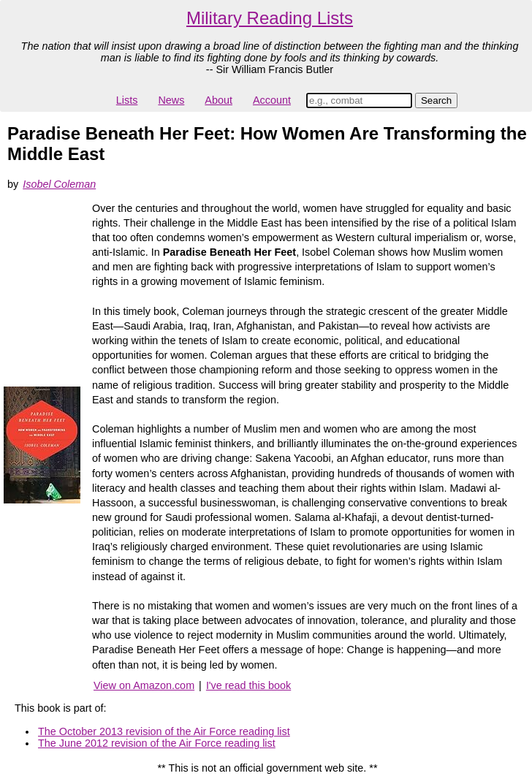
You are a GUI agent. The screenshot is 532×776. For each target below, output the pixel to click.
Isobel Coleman (59, 184)
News (171, 100)
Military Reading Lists (270, 18)
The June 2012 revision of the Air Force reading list (157, 743)
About (218, 100)
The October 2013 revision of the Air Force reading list (164, 731)
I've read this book (248, 685)
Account (272, 100)
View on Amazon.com (144, 685)
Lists (127, 100)
